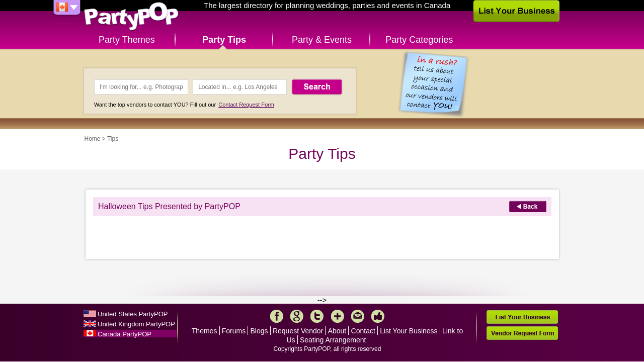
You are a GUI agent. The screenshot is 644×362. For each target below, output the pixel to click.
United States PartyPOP (133, 314)
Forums (234, 331)
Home (93, 139)
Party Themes (127, 40)
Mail (358, 316)
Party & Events (322, 40)
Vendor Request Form (522, 333)
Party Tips (224, 40)
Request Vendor (298, 331)
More (338, 316)
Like (378, 316)
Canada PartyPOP (125, 334)
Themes (205, 331)
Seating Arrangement (333, 340)
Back (528, 206)
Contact (363, 331)
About (337, 331)
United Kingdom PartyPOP (136, 324)
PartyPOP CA (131, 17)
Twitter (317, 316)
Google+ (297, 316)
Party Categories (419, 40)
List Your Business (409, 331)
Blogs (259, 331)
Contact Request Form (246, 105)
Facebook (277, 316)
